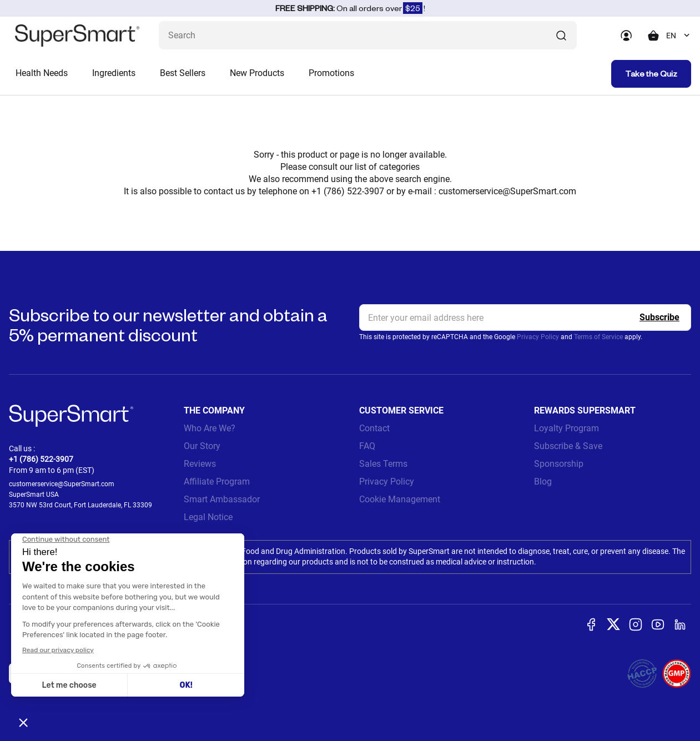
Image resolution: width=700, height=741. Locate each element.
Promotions (331, 73)
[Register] (659, 317)
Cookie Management (400, 499)
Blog (543, 482)
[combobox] (679, 36)
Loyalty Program (566, 428)
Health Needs (42, 73)
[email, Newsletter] (525, 317)
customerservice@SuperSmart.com (507, 191)
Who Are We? (210, 428)
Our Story (202, 446)
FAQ (367, 446)
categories (399, 167)
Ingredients (114, 73)
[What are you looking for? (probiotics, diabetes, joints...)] (368, 35)
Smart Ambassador (222, 499)
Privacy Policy (538, 337)
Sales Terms (383, 464)
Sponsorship (559, 464)
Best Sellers (183, 73)
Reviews (200, 464)
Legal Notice (208, 517)
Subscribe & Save (568, 446)
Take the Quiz (651, 74)
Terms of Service (598, 337)
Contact (374, 428)
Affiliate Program (217, 482)
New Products (257, 73)
